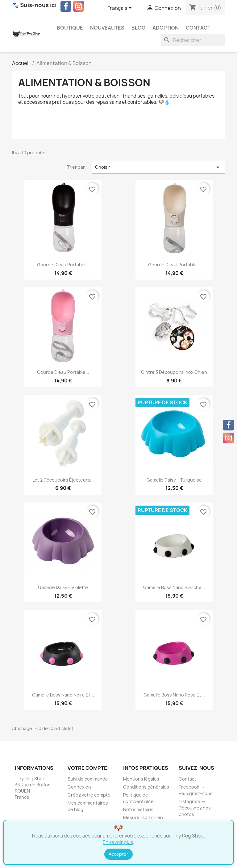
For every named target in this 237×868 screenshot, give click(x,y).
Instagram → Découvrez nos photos (195, 808)
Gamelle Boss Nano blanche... (174, 587)
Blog (138, 28)
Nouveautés (107, 28)
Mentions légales (141, 779)
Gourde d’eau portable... (63, 265)
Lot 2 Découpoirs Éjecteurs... (63, 480)
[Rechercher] (193, 40)
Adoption (166, 28)
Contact (198, 28)
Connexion (79, 787)
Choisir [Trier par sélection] (158, 167)
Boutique (70, 28)
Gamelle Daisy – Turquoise (174, 480)
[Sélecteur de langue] (121, 8)
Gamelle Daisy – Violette (63, 587)
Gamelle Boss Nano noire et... (63, 695)
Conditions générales (146, 787)
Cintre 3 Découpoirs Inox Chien (174, 372)
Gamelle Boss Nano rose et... (174, 695)
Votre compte (87, 768)
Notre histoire (138, 809)
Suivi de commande (88, 779)
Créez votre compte (89, 795)
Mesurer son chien (143, 817)
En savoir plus (118, 842)
